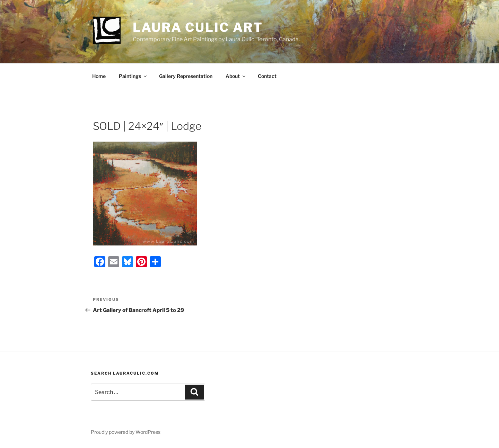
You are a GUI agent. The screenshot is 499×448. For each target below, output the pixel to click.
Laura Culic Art (198, 27)
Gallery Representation (186, 76)
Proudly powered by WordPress (126, 432)
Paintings (133, 76)
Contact (267, 76)
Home (99, 76)
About (236, 76)
